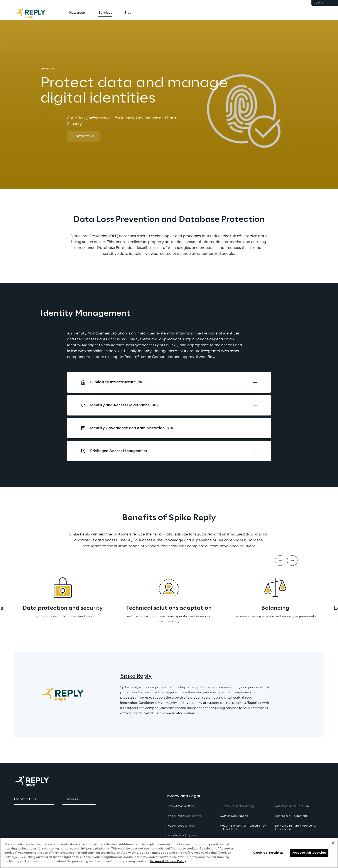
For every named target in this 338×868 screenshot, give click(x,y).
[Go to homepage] (35, 13)
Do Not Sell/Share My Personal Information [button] (296, 828)
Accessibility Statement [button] (291, 816)
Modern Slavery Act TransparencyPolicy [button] (243, 828)
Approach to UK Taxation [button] (292, 806)
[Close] (333, 843)
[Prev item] (280, 561)
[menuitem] (78, 13)
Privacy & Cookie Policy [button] (180, 806)
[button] (83, 137)
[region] (169, 853)
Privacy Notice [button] (183, 816)
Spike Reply (136, 676)
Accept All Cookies (309, 853)
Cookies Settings (268, 853)
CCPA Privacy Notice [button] (234, 816)
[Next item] (292, 561)
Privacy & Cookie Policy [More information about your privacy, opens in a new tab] (168, 861)
